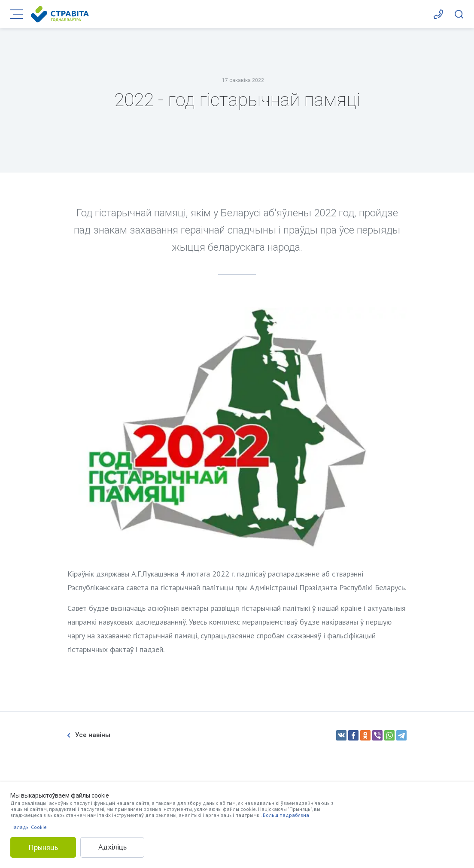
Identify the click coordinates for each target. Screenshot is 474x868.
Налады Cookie (29, 827)
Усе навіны (89, 735)
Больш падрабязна (286, 815)
